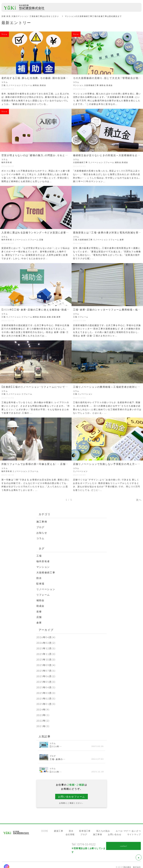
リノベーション (46, 588)
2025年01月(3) (46, 700)
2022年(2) (43, 717)
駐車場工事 (85, 827)
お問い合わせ (115, 830)
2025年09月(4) (46, 662)
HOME (45, 827)
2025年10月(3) (46, 657)
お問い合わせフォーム (72, 793)
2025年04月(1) (46, 684)
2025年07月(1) (46, 668)
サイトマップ (134, 830)
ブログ (40, 527)
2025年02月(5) (46, 695)
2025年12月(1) (46, 646)
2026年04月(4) (46, 635)
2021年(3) (43, 722)
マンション (43, 566)
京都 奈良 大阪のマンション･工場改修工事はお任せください (30, 16)
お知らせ (42, 532)
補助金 (40, 599)
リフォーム (43, 593)
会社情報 (70, 830)
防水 (39, 577)
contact (123, 842)
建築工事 (59, 827)
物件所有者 (43, 561)
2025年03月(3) (46, 689)
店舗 (39, 615)
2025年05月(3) (46, 679)
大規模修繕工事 (46, 571)
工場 (39, 555)
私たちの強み (103, 827)
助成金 (40, 604)
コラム (40, 538)
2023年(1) (43, 711)
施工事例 (42, 521)
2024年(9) (43, 706)
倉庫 (39, 621)
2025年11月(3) (46, 651)
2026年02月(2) (46, 640)
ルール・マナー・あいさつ (128, 827)
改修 (39, 610)
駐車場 (40, 582)
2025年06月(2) (46, 673)
